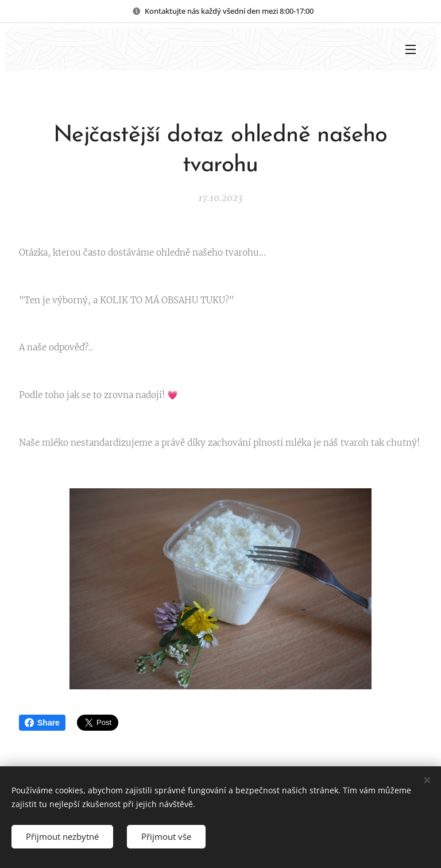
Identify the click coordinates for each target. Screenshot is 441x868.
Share (42, 723)
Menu (411, 49)
